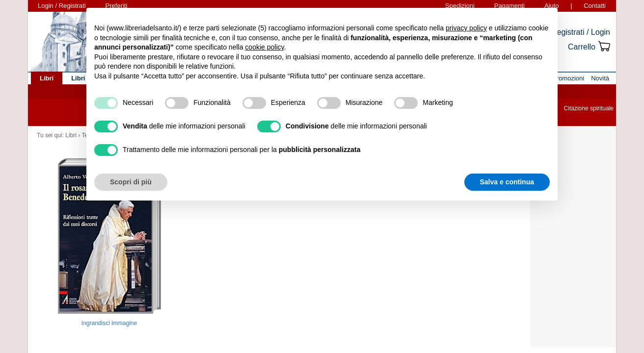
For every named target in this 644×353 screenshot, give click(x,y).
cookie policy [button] (264, 47)
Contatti (595, 6)
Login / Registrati (62, 6)
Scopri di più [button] (131, 182)
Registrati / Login (581, 32)
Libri (71, 135)
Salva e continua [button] (507, 182)
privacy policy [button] (466, 28)
